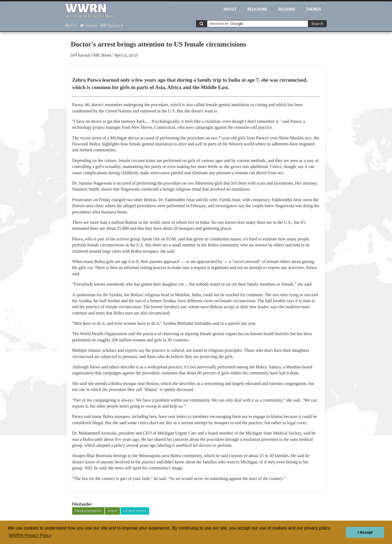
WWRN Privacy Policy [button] (30, 535)
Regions (287, 9)
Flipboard (112, 26)
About (230, 9)
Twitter (89, 26)
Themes (314, 9)
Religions (257, 9)
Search (317, 24)
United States (135, 511)
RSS (71, 26)
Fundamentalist (88, 511)
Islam (112, 511)
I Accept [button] (365, 532)
